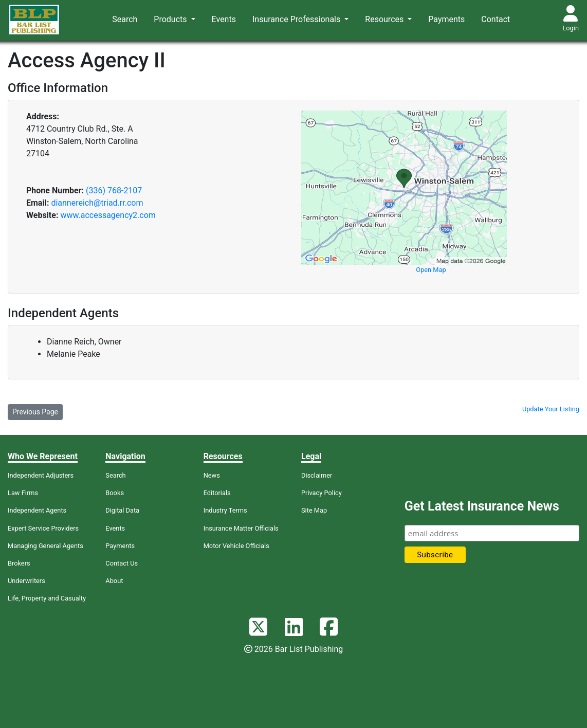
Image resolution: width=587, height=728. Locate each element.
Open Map (431, 270)
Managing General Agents (45, 546)
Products (171, 19)
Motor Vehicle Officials (236, 546)
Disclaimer (317, 475)
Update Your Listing (551, 409)
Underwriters (26, 581)
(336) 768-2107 (114, 190)
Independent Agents (37, 510)
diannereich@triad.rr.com (97, 203)
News (212, 475)
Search (125, 19)
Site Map (314, 510)
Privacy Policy (322, 493)
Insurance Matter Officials (241, 528)
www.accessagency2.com (108, 215)
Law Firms (23, 493)
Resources (385, 19)
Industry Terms (225, 510)
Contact (496, 19)
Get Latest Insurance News (482, 506)
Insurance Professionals (297, 19)
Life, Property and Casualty (47, 598)
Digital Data (122, 510)
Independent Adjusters (41, 475)
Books (115, 493)
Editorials (217, 493)
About (114, 581)
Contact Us (122, 563)
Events (224, 19)
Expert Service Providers (43, 528)
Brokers (19, 563)
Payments (446, 19)
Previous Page (35, 412)
